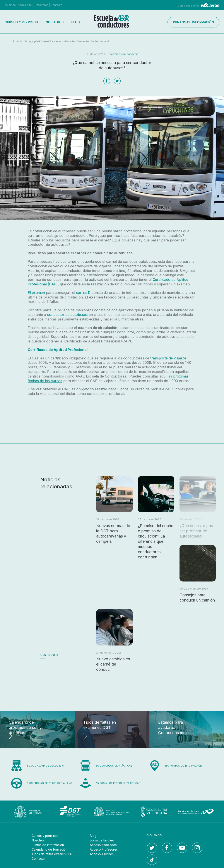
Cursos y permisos (21, 22)
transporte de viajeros (168, 358)
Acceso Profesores (104, 849)
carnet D (83, 293)
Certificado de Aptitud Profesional (58, 350)
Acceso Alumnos (102, 854)
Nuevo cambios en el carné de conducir (113, 664)
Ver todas (49, 655)
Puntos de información (193, 22)
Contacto (56, 5)
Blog (76, 22)
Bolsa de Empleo (102, 840)
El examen (36, 293)
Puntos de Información (48, 845)
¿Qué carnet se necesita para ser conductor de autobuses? (71, 41)
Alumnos (10, 5)
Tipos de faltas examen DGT (52, 854)
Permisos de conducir (124, 54)
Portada (18, 41)
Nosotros (55, 22)
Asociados (25, 5)
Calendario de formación (50, 849)
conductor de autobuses (67, 315)
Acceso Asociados (103, 845)
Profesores (41, 5)
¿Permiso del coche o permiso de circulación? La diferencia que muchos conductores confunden (156, 541)
